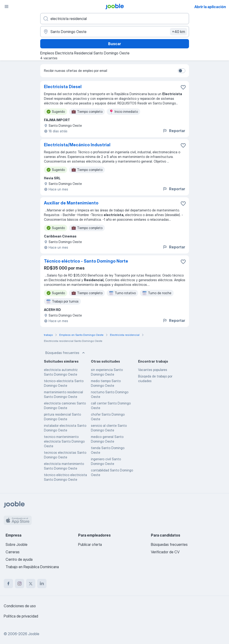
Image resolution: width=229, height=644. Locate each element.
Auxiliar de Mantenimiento (71, 203)
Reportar (174, 131)
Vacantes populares (153, 370)
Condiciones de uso (20, 606)
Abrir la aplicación (210, 7)
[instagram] (20, 584)
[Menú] (7, 7)
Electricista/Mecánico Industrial (77, 145)
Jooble (34, 634)
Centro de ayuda (19, 559)
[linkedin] (42, 584)
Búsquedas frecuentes (66, 353)
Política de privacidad (21, 616)
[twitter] (31, 584)
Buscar (114, 44)
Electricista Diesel (63, 87)
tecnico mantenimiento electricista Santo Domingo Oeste (64, 441)
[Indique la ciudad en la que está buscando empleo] (115, 32)
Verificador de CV (165, 552)
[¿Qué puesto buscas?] (115, 19)
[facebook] (8, 584)
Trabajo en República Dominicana (32, 567)
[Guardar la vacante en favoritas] (183, 87)
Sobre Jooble (17, 544)
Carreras (13, 552)
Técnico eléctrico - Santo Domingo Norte (86, 261)
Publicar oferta (90, 544)
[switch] (182, 71)
